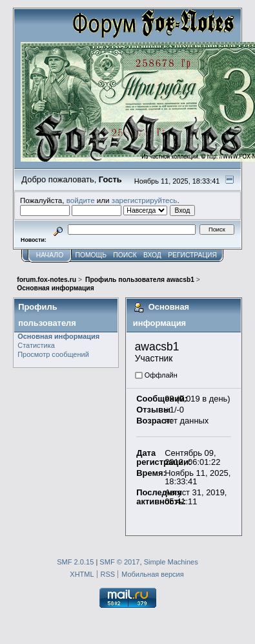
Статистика (36, 345)
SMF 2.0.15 (75, 562)
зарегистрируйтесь (145, 200)
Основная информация (58, 336)
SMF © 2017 (119, 562)
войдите (81, 200)
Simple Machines (171, 562)
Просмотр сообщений (53, 354)
